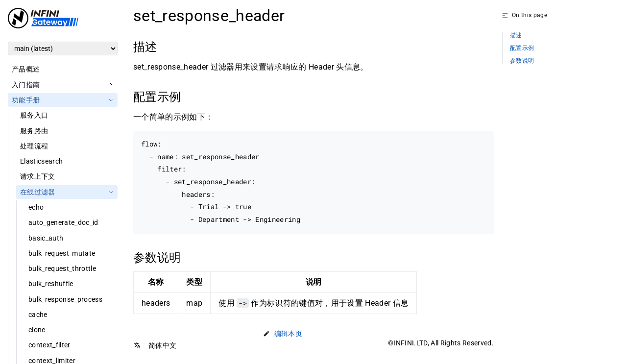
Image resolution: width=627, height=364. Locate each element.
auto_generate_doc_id (63, 222)
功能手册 (26, 100)
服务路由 (34, 131)
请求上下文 (38, 176)
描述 (516, 36)
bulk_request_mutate (62, 253)
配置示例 (522, 48)
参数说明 (522, 61)
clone (37, 330)
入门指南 (26, 85)
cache (38, 315)
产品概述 (26, 69)
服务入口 (34, 115)
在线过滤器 (38, 192)
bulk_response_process (65, 299)
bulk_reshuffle (51, 284)
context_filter (49, 345)
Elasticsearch (41, 161)
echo (36, 207)
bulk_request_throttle (62, 268)
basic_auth (46, 238)
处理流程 (34, 146)
